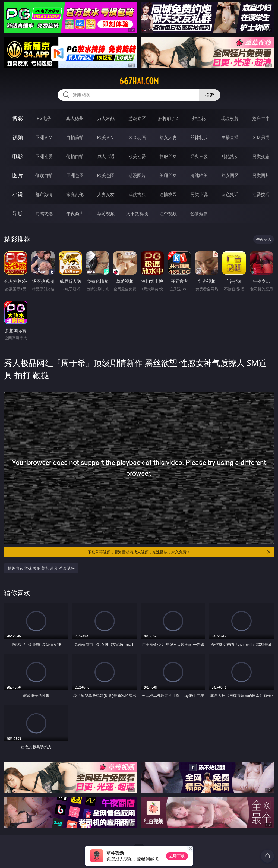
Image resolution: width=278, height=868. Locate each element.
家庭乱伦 (75, 194)
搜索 (210, 95)
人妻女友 (106, 194)
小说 (18, 194)
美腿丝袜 (168, 175)
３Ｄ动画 (137, 137)
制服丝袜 (168, 156)
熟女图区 (230, 175)
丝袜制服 (199, 137)
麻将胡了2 (168, 118)
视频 (18, 137)
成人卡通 (106, 156)
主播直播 (230, 137)
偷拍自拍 (75, 156)
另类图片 (261, 175)
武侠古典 (137, 194)
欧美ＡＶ (106, 137)
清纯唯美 (199, 175)
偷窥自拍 (44, 175)
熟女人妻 (168, 137)
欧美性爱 (137, 156)
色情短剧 (199, 213)
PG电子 (44, 118)
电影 (18, 156)
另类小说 (199, 194)
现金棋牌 (230, 118)
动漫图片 (137, 175)
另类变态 (261, 156)
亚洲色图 (75, 175)
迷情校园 (168, 194)
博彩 (18, 118)
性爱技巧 (261, 194)
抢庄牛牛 (261, 118)
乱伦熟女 (230, 156)
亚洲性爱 (44, 156)
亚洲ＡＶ (44, 137)
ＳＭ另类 (261, 137)
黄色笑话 (230, 194)
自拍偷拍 (75, 137)
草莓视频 (106, 213)
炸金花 (199, 118)
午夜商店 (75, 213)
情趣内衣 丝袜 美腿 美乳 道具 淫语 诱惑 (41, 568)
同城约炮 (44, 213)
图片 (18, 175)
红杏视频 (168, 213)
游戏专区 (137, 118)
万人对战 (106, 118)
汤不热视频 (137, 213)
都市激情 (44, 194)
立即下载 (177, 856)
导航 (18, 213)
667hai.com (139, 81)
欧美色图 (106, 175)
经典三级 (199, 156)
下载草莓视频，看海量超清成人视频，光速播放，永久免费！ (179, 552)
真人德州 (75, 118)
